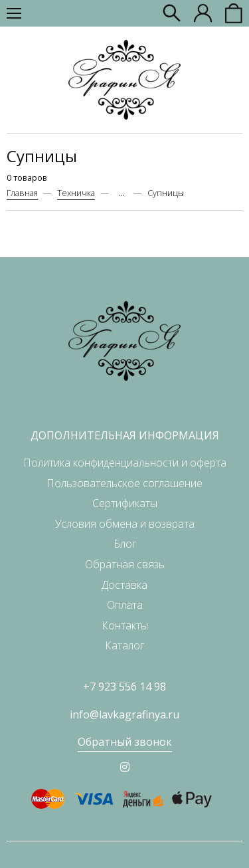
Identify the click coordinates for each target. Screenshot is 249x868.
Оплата (125, 605)
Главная (22, 193)
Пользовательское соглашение (124, 483)
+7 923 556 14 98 (124, 687)
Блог (125, 544)
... (121, 193)
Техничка (76, 193)
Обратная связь (125, 564)
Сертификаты (125, 503)
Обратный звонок (125, 742)
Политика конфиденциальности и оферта (125, 463)
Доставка (124, 585)
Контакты (125, 625)
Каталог (124, 645)
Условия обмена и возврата (125, 524)
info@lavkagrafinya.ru (124, 714)
